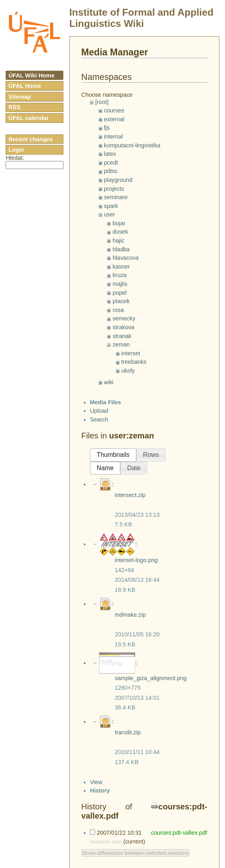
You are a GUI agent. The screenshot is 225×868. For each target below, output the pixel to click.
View (96, 782)
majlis (120, 284)
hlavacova (126, 258)
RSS (14, 107)
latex (110, 154)
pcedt (111, 163)
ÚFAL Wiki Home (31, 75)
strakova (124, 327)
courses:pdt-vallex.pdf (178, 833)
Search (99, 420)
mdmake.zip (130, 615)
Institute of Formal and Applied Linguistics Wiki (141, 18)
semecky (124, 318)
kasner (121, 267)
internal (113, 137)
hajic (119, 240)
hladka (121, 249)
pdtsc (111, 171)
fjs (107, 128)
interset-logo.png (136, 560)
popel (120, 293)
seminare (116, 197)
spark (111, 206)
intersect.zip (130, 495)
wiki (109, 382)
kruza (120, 275)
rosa (118, 310)
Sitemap (20, 97)
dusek (120, 232)
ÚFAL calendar (29, 118)
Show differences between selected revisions (136, 853)
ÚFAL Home (25, 86)
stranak (122, 336)
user (109, 214)
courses (114, 110)
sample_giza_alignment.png (151, 678)
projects (114, 189)
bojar (119, 223)
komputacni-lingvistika (132, 145)
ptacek (121, 301)
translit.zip (128, 732)
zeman (121, 344)
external (114, 119)
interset (131, 353)
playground (118, 180)
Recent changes (30, 139)
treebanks (134, 362)
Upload (99, 411)
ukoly (128, 371)
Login (16, 150)
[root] (102, 102)
